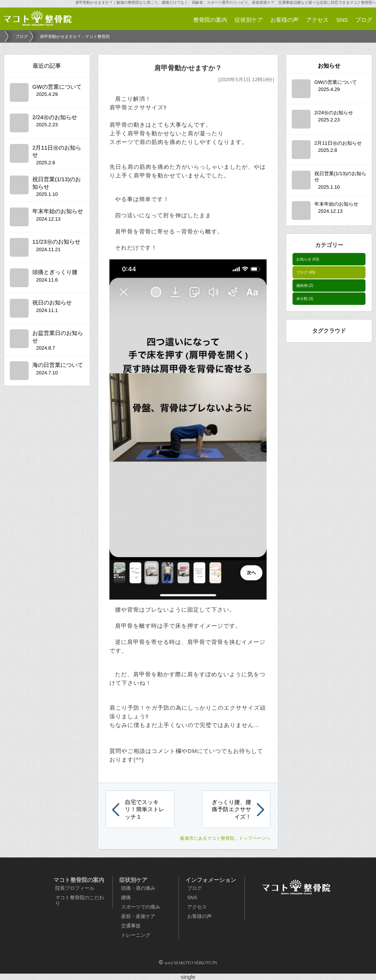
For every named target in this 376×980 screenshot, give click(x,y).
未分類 (305, 299)
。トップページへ (225, 838)
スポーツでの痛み (141, 907)
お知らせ (308, 259)
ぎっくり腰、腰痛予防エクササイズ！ (231, 809)
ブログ (306, 272)
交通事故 (131, 926)
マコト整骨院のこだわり (80, 900)
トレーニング (136, 935)
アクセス (197, 907)
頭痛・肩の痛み (138, 888)
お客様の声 (199, 916)
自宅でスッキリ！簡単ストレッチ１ (145, 809)
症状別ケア (249, 20)
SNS (192, 897)
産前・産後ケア (138, 916)
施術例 (305, 286)
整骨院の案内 (210, 20)
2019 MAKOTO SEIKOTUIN (191, 963)
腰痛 (126, 897)
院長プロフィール (75, 888)
